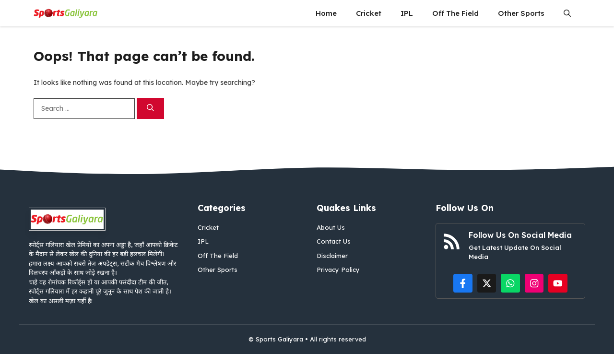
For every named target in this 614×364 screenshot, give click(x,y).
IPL (407, 13)
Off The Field (455, 13)
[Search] (150, 109)
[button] (567, 13)
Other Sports (521, 13)
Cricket (369, 13)
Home (326, 13)
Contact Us (334, 241)
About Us (331, 227)
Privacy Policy (338, 270)
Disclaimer (332, 256)
